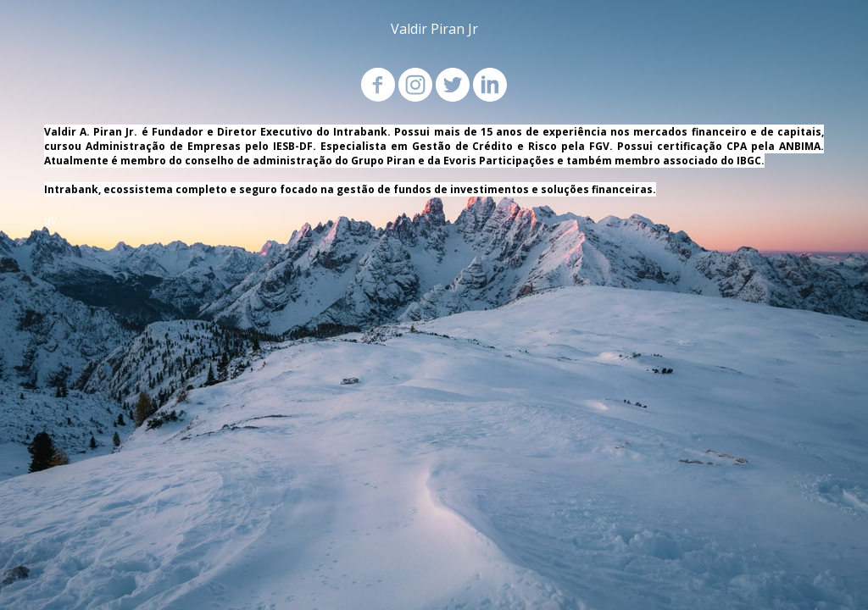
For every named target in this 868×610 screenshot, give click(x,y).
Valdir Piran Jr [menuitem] (434, 29)
